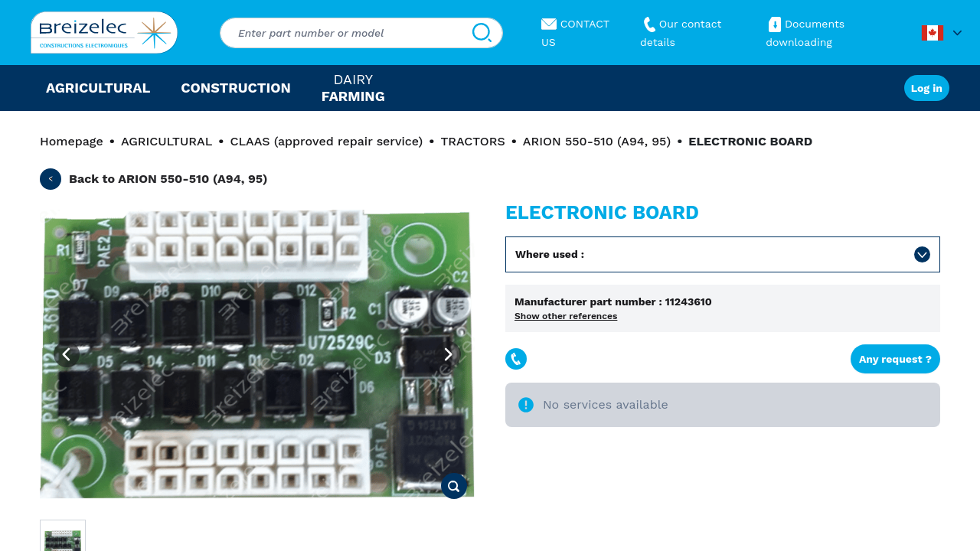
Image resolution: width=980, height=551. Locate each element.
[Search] (482, 33)
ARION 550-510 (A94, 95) (597, 141)
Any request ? (895, 359)
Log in (927, 88)
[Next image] (448, 354)
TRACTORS (472, 141)
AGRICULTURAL (167, 141)
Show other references (566, 316)
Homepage (72, 141)
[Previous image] (67, 354)
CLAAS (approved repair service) (326, 141)
